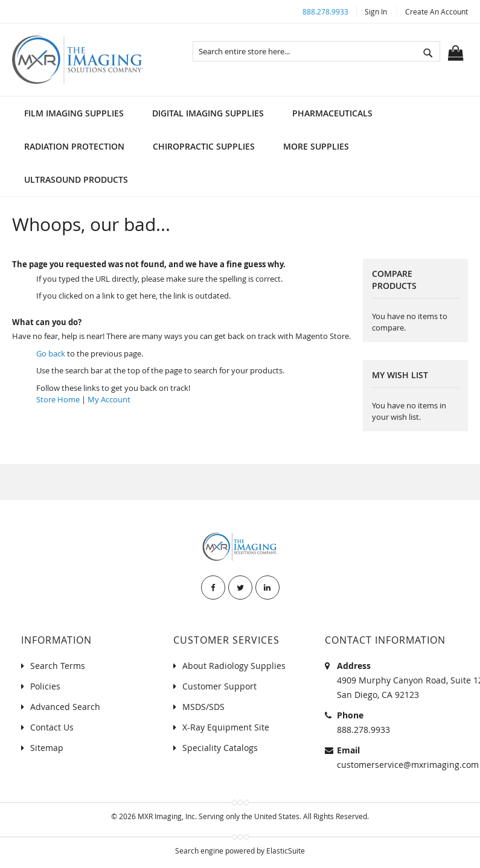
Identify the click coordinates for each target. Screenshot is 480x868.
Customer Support (219, 686)
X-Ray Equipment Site (226, 727)
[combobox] (316, 51)
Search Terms (58, 666)
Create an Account (437, 11)
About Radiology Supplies (234, 666)
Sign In (376, 11)
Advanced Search (65, 707)
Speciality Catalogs (220, 748)
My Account (109, 399)
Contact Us (52, 727)
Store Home (58, 399)
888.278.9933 (325, 11)
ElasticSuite (286, 851)
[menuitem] (74, 113)
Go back (51, 353)
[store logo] (78, 60)
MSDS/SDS (203, 707)
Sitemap (47, 748)
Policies (45, 686)
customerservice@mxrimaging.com (408, 765)
